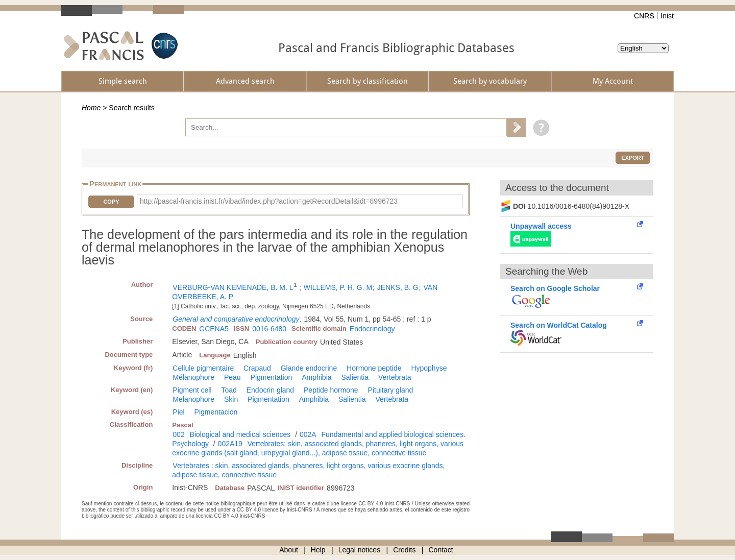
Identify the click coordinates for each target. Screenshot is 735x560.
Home (91, 108)
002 (178, 434)
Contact (441, 550)
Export (633, 158)
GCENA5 (214, 329)
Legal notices (360, 550)
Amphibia (316, 377)
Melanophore (193, 399)
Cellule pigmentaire (203, 368)
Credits (404, 550)
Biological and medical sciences (240, 434)
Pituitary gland (391, 390)
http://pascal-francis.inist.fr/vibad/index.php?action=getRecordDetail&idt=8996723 (269, 201)
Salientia (355, 377)
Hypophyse (429, 368)
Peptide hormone (331, 390)
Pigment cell (192, 390)
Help (318, 550)
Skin (231, 399)
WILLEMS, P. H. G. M (338, 287)
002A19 (230, 444)
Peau (232, 377)
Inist (667, 16)
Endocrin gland (270, 390)
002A (308, 434)
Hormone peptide (374, 368)
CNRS (644, 16)
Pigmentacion (216, 412)
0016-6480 (269, 329)
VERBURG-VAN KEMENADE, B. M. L (233, 287)
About (289, 550)
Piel (178, 412)
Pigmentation (272, 377)
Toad (229, 390)
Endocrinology (372, 329)
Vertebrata (395, 377)
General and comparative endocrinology (236, 319)
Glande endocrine (309, 368)
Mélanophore (193, 377)
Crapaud (257, 368)
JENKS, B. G (398, 287)
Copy (111, 202)
